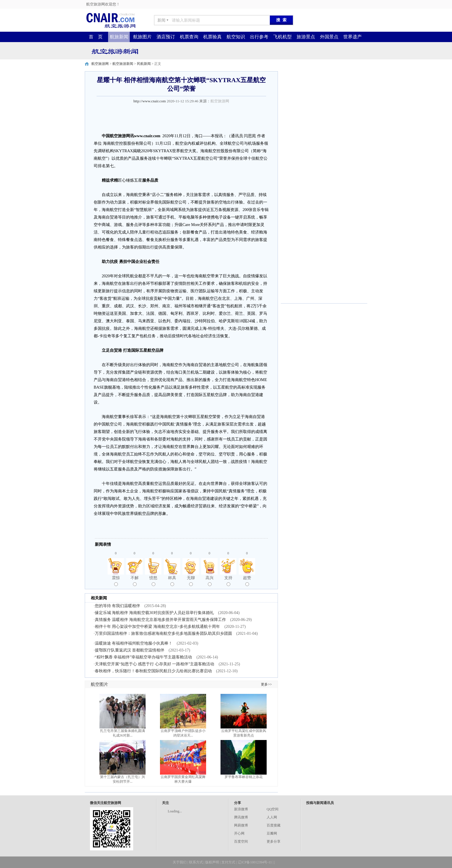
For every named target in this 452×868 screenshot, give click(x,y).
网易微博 (241, 825)
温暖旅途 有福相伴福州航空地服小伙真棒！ (134, 643)
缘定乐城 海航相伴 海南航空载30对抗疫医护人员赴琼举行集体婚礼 (154, 613)
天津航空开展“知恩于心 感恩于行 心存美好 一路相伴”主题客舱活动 (155, 664)
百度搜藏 (274, 825)
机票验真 (212, 37)
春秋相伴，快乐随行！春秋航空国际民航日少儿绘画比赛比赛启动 (153, 671)
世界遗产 (353, 37)
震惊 (116, 581)
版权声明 (212, 862)
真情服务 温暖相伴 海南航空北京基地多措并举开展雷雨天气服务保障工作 (160, 620)
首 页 (96, 37)
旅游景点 (306, 37)
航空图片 (99, 684)
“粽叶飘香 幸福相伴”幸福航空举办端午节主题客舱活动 (144, 657)
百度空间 (241, 841)
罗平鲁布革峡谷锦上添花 (244, 777)
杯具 (172, 581)
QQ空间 (273, 809)
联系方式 (196, 862)
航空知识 (236, 37)
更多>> (266, 684)
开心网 (239, 833)
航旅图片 (142, 37)
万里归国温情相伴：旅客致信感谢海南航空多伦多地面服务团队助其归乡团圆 (163, 633)
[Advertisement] (324, 107)
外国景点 (329, 37)
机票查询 (189, 37)
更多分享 (274, 841)
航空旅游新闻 (123, 64)
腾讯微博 (241, 817)
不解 (135, 581)
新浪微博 (241, 809)
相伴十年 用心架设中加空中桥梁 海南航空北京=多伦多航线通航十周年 (158, 627)
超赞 (247, 581)
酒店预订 (166, 37)
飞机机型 (282, 37)
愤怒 (153, 581)
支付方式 (228, 862)
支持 (228, 581)
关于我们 (180, 862)
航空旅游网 (100, 64)
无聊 (191, 581)
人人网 (272, 817)
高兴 (210, 581)
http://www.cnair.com (150, 101)
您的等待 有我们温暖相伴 (118, 606)
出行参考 (259, 37)
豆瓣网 (272, 833)
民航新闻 (144, 64)
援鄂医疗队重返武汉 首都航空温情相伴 (130, 650)
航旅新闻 (119, 37)
